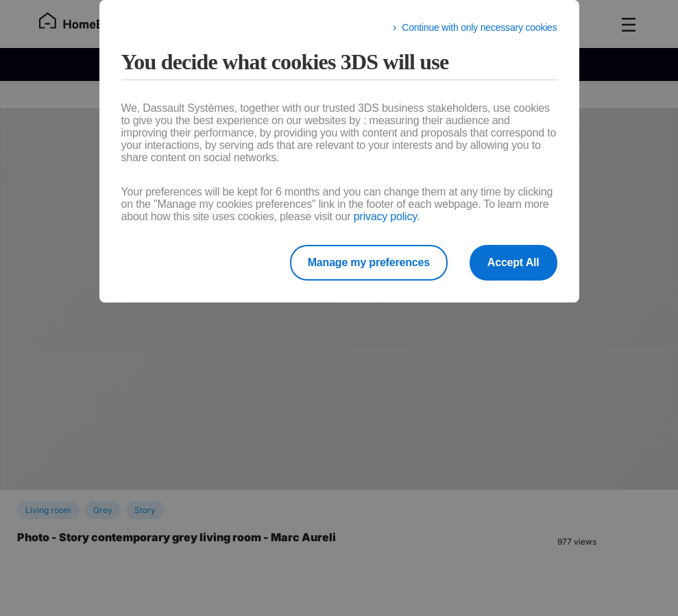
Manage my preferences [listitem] (369, 262)
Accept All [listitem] (513, 262)
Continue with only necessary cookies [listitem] (479, 27)
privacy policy (385, 216)
